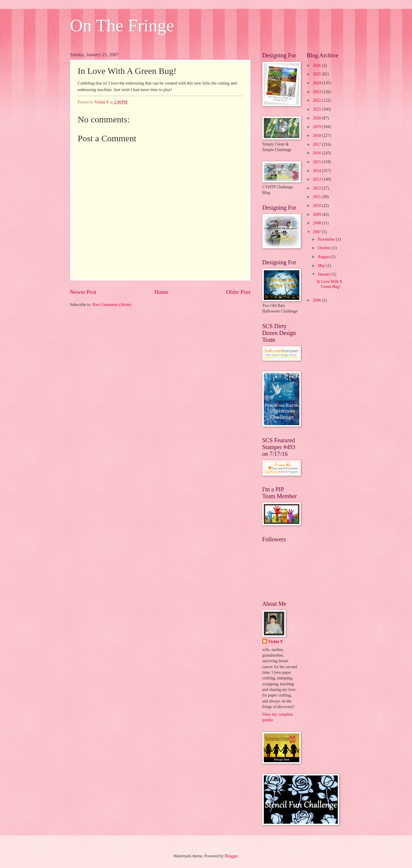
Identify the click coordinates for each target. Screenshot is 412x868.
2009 (318, 214)
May (322, 266)
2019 (318, 127)
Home (161, 292)
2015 (318, 162)
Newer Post (83, 292)
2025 (318, 74)
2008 (318, 223)
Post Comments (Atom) (112, 305)
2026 (318, 65)
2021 (318, 109)
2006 (318, 300)
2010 (318, 206)
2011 (318, 197)
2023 (318, 92)
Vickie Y (276, 642)
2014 (318, 171)
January (324, 274)
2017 (318, 144)
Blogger (231, 856)
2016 (318, 153)
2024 (318, 83)
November (327, 239)
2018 (318, 136)
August (324, 257)
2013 (318, 179)
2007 (318, 232)
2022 (318, 100)
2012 (318, 188)
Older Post (238, 292)
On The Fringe (122, 25)
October (325, 248)
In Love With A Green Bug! (329, 284)
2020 (318, 118)
